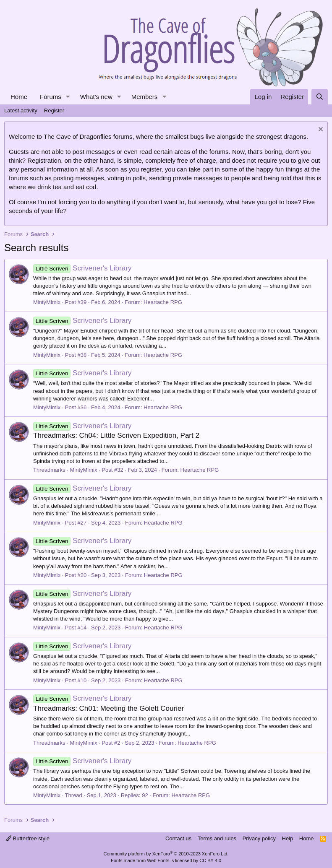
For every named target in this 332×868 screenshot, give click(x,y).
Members (145, 97)
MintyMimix (47, 302)
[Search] (320, 97)
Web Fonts (158, 860)
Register (54, 110)
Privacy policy (259, 838)
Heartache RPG (163, 302)
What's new (96, 97)
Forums (51, 97)
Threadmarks (49, 470)
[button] (68, 97)
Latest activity (21, 110)
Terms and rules (217, 838)
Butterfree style (28, 838)
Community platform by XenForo (166, 854)
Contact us (178, 838)
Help (288, 838)
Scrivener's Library (82, 268)
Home (19, 97)
